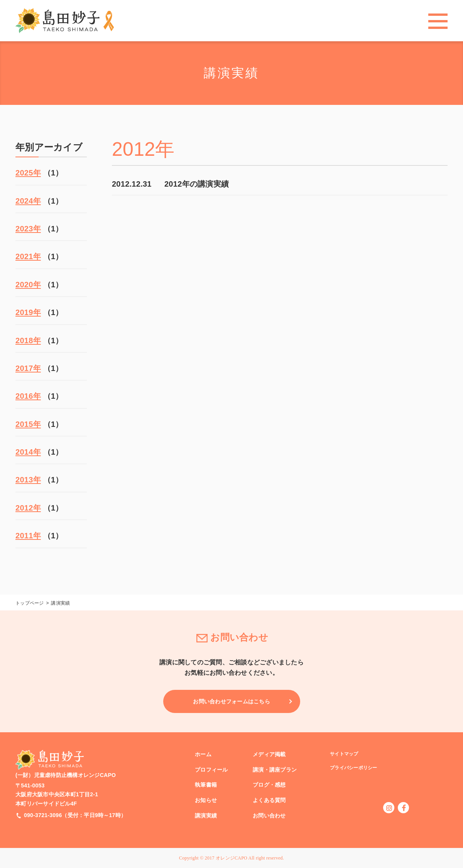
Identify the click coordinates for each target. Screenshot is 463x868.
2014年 (28, 452)
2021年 (28, 256)
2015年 (28, 424)
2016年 (28, 396)
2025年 (28, 173)
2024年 (28, 201)
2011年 (28, 536)
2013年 (28, 480)
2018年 (28, 340)
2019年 (28, 312)
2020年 (28, 285)
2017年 (28, 368)
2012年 (28, 508)
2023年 (28, 229)
